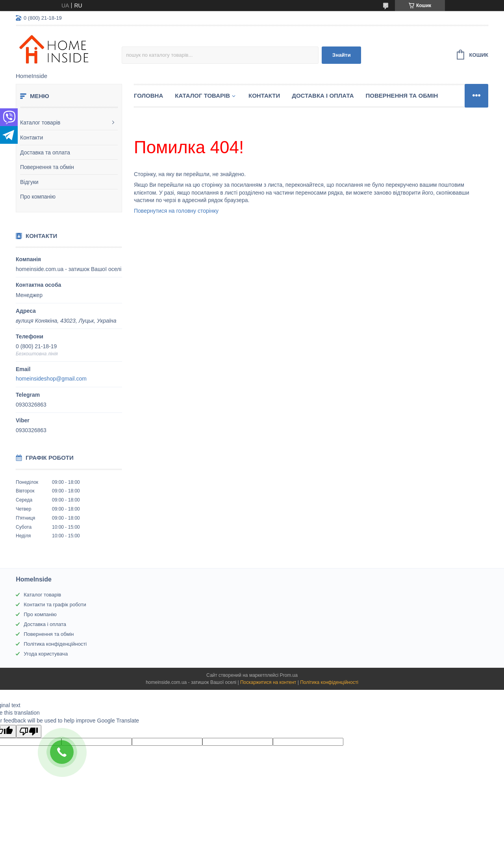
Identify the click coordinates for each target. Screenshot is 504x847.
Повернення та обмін (47, 167)
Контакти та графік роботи (55, 605)
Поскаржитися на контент (268, 682)
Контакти (31, 137)
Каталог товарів (40, 123)
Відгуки (29, 182)
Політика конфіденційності (55, 644)
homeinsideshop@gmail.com (51, 379)
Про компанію (38, 197)
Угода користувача (46, 654)
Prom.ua (289, 675)
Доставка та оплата (45, 152)
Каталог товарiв (202, 96)
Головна (148, 96)
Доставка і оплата (323, 96)
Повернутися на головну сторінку (176, 211)
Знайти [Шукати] (342, 55)
